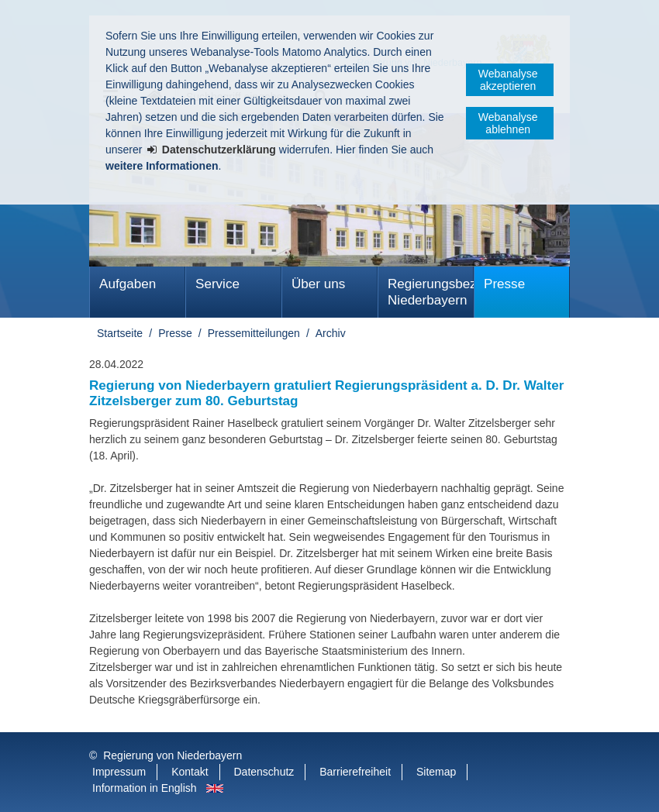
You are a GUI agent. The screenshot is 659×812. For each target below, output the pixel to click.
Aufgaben (128, 284)
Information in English (145, 788)
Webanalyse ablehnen (508, 123)
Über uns (318, 284)
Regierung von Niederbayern (173, 755)
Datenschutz (264, 772)
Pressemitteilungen (254, 333)
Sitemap (436, 772)
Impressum (119, 772)
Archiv (331, 333)
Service (217, 284)
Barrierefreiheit (355, 772)
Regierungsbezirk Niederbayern (431, 292)
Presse (504, 284)
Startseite (120, 333)
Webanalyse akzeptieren (508, 80)
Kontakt (190, 772)
